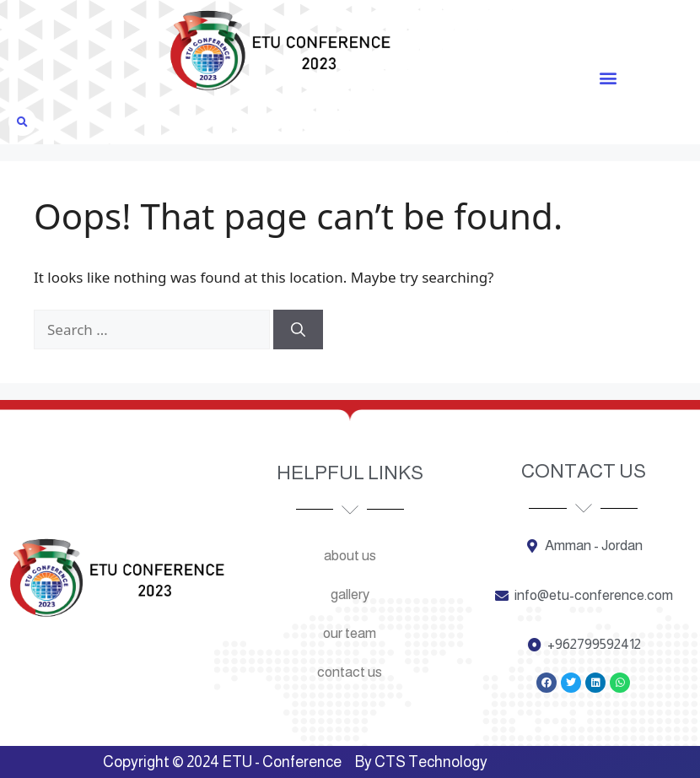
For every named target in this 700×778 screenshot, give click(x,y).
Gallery (350, 594)
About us (350, 556)
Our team (350, 633)
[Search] (298, 330)
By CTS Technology (421, 762)
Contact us (350, 672)
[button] (608, 77)
